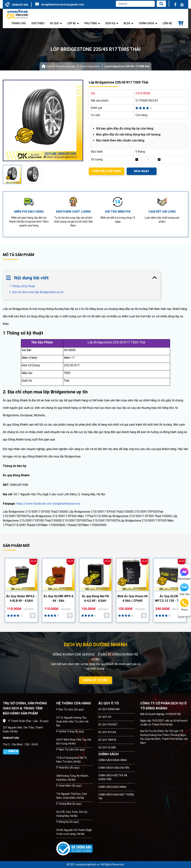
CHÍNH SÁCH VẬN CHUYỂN (114, 768)
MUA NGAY (142, 171)
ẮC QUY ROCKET (108, 725)
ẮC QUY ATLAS (107, 732)
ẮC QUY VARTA (107, 740)
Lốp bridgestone (90, 66)
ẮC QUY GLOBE (107, 747)
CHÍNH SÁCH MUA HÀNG (113, 760)
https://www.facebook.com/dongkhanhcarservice (48, 504)
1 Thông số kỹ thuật (25, 286)
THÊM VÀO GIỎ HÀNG (106, 171)
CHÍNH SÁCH (108, 754)
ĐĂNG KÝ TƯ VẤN (95, 680)
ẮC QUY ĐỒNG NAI (109, 709)
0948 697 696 (20, 5)
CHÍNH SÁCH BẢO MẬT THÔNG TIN (116, 797)
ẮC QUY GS (105, 717)
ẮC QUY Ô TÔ (109, 703)
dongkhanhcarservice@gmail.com (63, 4)
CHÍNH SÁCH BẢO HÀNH (112, 787)
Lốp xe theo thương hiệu (61, 66)
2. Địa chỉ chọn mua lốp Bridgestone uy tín (36, 292)
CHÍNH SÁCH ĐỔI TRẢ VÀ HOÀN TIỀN (113, 777)
